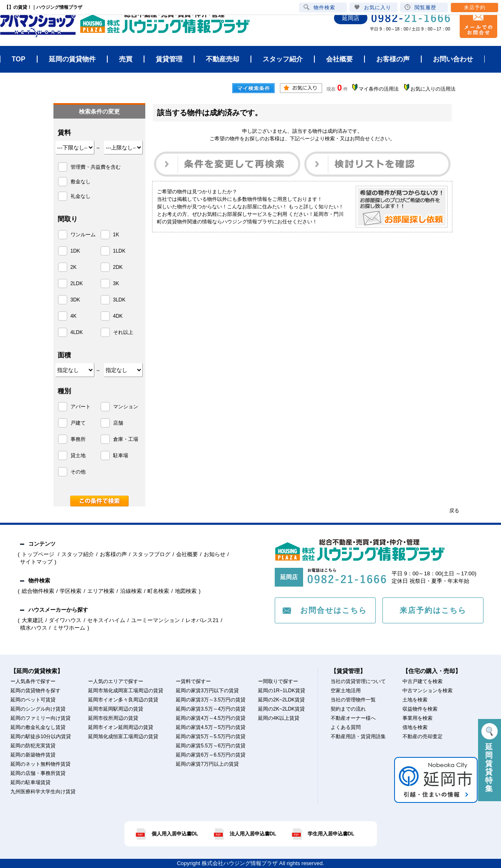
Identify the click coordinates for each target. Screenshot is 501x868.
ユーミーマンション (156, 620)
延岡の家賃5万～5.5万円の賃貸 (211, 736)
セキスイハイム (106, 620)
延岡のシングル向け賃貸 (38, 709)
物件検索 (319, 7)
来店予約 (475, 8)
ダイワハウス (65, 620)
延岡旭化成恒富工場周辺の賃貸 (123, 736)
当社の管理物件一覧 (353, 700)
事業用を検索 (417, 718)
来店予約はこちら (433, 610)
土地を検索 (415, 700)
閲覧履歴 (420, 7)
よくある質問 (346, 727)
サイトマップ (36, 562)
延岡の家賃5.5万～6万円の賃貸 (211, 746)
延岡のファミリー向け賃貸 (40, 718)
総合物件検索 (38, 591)
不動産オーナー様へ (353, 718)
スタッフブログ (151, 554)
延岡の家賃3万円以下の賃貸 (207, 691)
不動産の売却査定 (423, 736)
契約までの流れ (348, 709)
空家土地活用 (346, 691)
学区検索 (71, 591)
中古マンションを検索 (428, 691)
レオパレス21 (202, 620)
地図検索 (186, 591)
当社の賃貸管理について (358, 681)
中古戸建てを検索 (423, 681)
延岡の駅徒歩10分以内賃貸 (41, 736)
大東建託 (33, 620)
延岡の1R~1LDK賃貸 (281, 691)
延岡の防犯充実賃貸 (33, 746)
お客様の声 (113, 554)
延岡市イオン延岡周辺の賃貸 (121, 727)
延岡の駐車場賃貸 (30, 782)
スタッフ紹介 (78, 554)
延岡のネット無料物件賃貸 (40, 764)
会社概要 (187, 554)
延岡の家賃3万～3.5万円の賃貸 (211, 700)
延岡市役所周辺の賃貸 (113, 718)
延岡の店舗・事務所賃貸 (38, 773)
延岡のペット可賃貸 (33, 700)
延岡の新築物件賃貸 (33, 755)
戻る (454, 511)
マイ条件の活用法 (379, 89)
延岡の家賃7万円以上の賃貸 (207, 764)
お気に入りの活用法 (433, 89)
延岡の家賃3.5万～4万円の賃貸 (211, 709)
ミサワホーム (69, 628)
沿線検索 (131, 591)
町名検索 (158, 591)
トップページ (39, 554)
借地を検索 (415, 727)
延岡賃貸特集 (490, 758)
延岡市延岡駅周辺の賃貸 (116, 709)
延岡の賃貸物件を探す (35, 691)
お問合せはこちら (334, 610)
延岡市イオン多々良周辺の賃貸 (123, 700)
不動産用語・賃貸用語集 (358, 736)
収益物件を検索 (420, 709)
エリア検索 (101, 591)
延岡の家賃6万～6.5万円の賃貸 (211, 755)
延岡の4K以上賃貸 (279, 718)
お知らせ (215, 554)
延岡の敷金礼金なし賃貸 (38, 727)
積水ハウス (34, 628)
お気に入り (373, 7)
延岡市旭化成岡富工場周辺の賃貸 (126, 691)
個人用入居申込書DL (175, 834)
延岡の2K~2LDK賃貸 (281, 700)
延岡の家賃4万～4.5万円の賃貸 (211, 718)
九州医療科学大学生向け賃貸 (43, 792)
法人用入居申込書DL (253, 834)
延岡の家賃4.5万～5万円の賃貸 (211, 727)
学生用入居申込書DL (331, 834)
